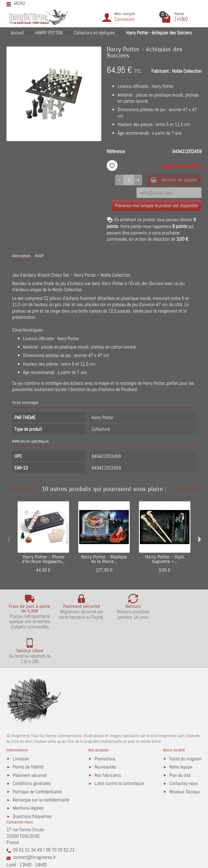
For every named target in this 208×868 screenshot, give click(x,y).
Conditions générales (32, 749)
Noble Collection (187, 71)
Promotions (105, 725)
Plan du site (180, 741)
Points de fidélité (28, 733)
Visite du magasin (185, 725)
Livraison (21, 725)
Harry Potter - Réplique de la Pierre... (104, 560)
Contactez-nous (183, 749)
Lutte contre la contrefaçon (119, 749)
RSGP (39, 256)
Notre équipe (181, 733)
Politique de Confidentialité (37, 758)
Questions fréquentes (32, 782)
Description (21, 256)
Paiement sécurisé (30, 741)
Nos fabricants (108, 741)
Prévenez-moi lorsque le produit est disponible (157, 206)
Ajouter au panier (173, 180)
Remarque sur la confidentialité (41, 766)
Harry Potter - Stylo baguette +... (165, 560)
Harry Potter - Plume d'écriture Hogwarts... (43, 560)
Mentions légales (28, 774)
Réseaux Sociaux (185, 758)
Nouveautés (105, 733)
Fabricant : (161, 71)
